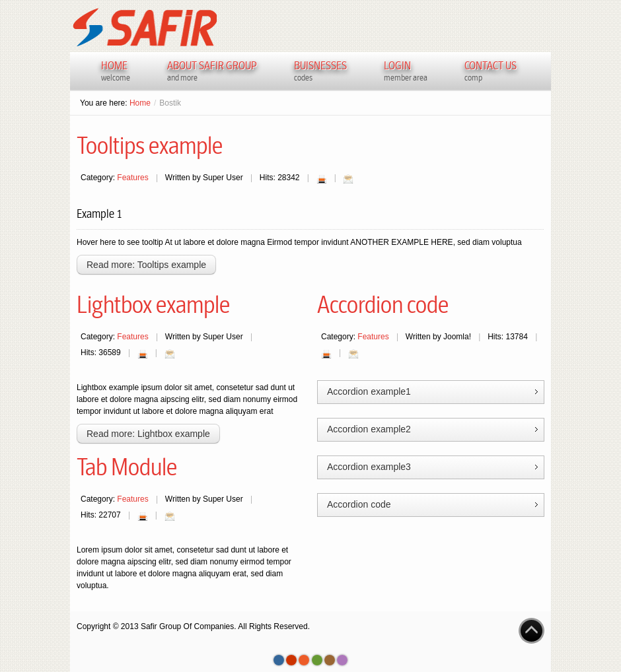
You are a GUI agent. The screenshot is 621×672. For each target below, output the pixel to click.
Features (132, 178)
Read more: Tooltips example (146, 265)
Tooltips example (150, 146)
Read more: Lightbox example (148, 434)
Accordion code (383, 305)
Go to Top (531, 631)
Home (140, 103)
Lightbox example (153, 305)
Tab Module (127, 467)
